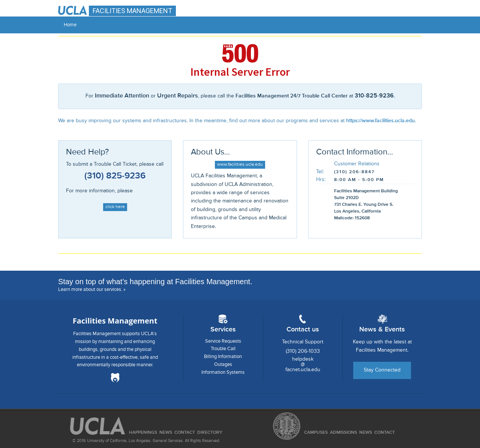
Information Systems (223, 372)
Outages (223, 365)
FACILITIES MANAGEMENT (132, 11)
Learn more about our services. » (92, 290)
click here (115, 207)
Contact (385, 433)
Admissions (343, 433)
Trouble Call (223, 349)
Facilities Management (115, 321)
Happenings (143, 433)
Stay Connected (382, 370)
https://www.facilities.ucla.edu (380, 121)
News (366, 433)
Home (70, 25)
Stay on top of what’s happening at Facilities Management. (155, 282)
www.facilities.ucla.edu (240, 165)
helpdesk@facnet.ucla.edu (303, 364)
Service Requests (223, 341)
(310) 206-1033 (303, 351)
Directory (210, 433)
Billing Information (223, 357)
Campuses (316, 433)
